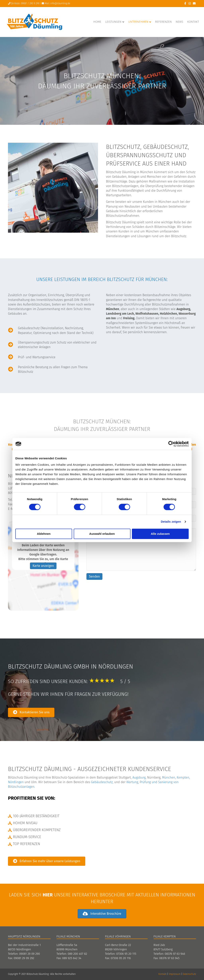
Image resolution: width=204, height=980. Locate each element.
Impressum (175, 974)
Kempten (183, 777)
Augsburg (139, 777)
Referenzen (163, 22)
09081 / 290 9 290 (30, 3)
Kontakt (193, 22)
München (169, 777)
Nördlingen (16, 782)
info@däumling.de (60, 3)
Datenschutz (189, 974)
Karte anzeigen (43, 566)
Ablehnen (44, 534)
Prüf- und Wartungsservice (37, 357)
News (179, 22)
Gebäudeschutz (102, 782)
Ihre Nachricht (141, 547)
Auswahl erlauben (102, 534)
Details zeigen (171, 522)
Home (97, 22)
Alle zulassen (160, 534)
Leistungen (113, 22)
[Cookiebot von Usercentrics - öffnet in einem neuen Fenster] (171, 444)
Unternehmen (138, 22)
